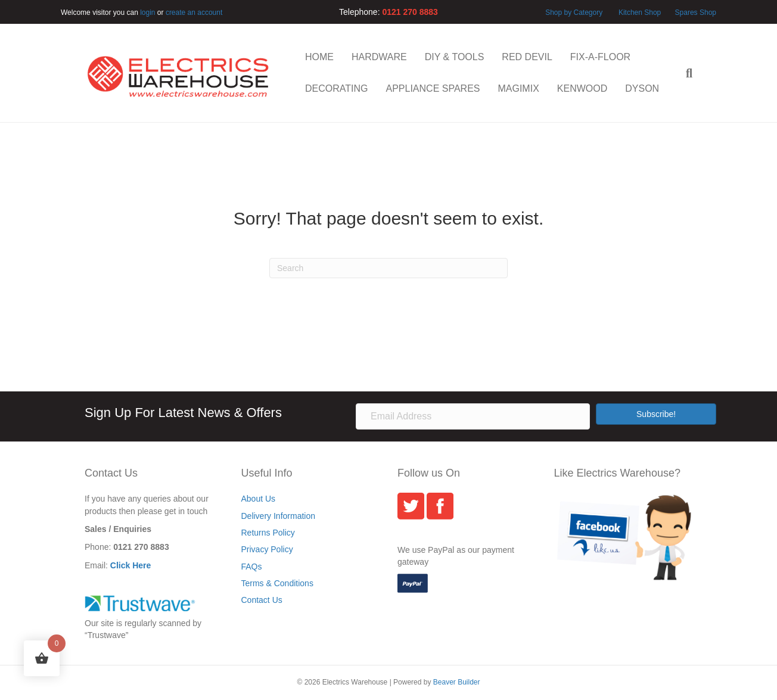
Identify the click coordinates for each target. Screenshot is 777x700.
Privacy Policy (267, 549)
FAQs (252, 567)
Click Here (130, 565)
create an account (194, 13)
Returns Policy (268, 533)
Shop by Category (574, 13)
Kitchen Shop (641, 13)
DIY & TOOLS (455, 57)
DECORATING (336, 88)
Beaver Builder (457, 682)
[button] (656, 414)
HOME (319, 57)
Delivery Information (279, 516)
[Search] (685, 73)
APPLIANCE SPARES (433, 88)
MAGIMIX (518, 88)
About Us (259, 499)
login (147, 13)
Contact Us (262, 600)
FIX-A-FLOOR (600, 57)
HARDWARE (379, 57)
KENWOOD (582, 88)
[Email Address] (473, 416)
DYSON (642, 88)
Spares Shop (694, 13)
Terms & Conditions (277, 583)
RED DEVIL (527, 57)
